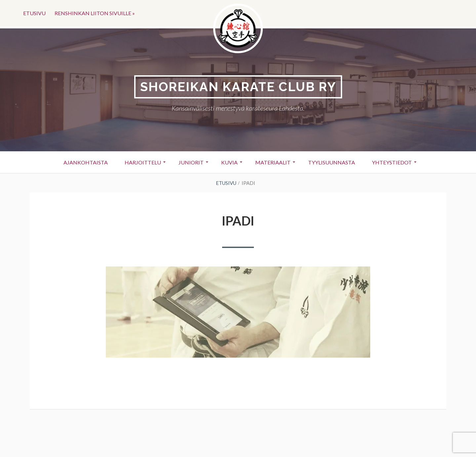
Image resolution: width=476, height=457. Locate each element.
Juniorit (191, 162)
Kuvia (229, 162)
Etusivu (34, 13)
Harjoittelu (143, 162)
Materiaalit (273, 162)
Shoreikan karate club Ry (238, 87)
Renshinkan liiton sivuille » (95, 13)
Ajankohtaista (86, 162)
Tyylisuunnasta (332, 162)
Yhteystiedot (392, 162)
